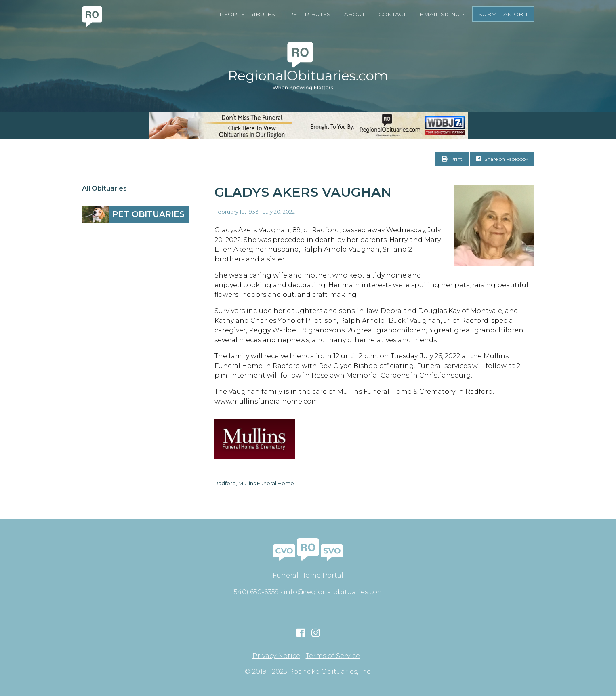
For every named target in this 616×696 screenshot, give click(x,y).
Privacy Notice (276, 656)
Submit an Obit (503, 14)
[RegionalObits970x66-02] (308, 126)
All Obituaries (104, 189)
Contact (392, 14)
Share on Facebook (502, 159)
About (354, 14)
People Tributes (247, 14)
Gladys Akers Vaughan (303, 192)
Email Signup (442, 14)
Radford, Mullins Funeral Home (254, 483)
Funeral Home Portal (308, 575)
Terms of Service (333, 656)
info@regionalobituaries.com (334, 592)
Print (452, 159)
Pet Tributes (310, 14)
